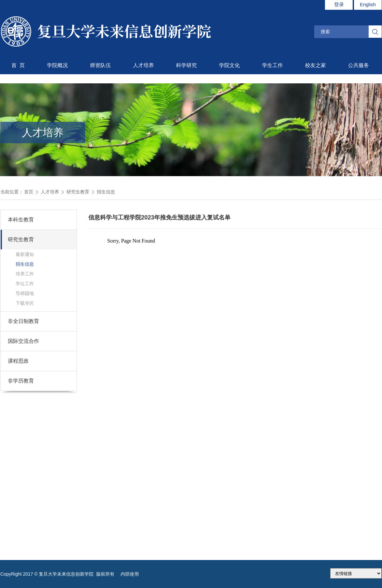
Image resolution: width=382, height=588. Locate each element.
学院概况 (57, 65)
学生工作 (272, 65)
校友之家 (316, 65)
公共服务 (359, 65)
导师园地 (25, 293)
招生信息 (106, 192)
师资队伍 (100, 65)
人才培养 (143, 65)
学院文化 (229, 65)
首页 (29, 192)
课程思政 (18, 361)
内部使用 (130, 574)
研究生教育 (78, 192)
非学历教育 (21, 381)
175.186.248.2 (356, 573)
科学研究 (186, 65)
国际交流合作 (23, 341)
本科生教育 (21, 220)
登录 (339, 4)
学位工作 (25, 284)
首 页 (18, 65)
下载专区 (25, 303)
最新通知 (25, 254)
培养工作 (25, 274)
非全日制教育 (23, 321)
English (368, 4)
